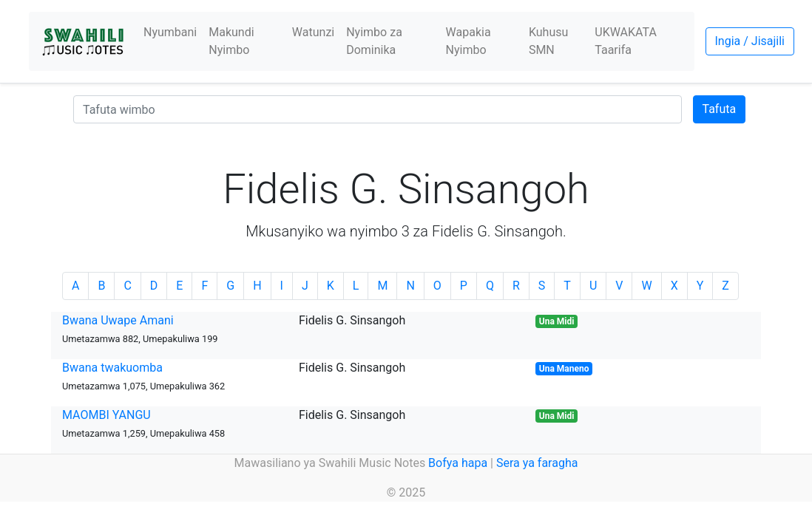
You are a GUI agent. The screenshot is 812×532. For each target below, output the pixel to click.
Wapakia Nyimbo (468, 41)
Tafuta (720, 109)
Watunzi (313, 32)
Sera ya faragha (537, 463)
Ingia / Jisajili (750, 41)
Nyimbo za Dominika (374, 41)
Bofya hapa (458, 463)
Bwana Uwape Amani (118, 320)
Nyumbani (170, 32)
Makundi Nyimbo (231, 41)
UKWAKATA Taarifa (626, 41)
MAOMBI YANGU (106, 415)
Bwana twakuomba (112, 368)
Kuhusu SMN (548, 41)
